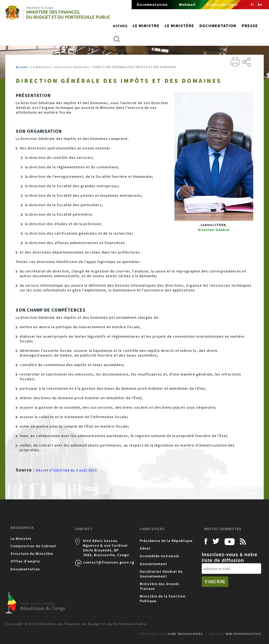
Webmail (187, 4)
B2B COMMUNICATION (244, 634)
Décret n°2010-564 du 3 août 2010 (66, 470)
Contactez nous (222, 4)
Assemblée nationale (159, 556)
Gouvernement (153, 564)
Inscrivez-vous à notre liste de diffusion (230, 557)
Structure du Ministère (32, 554)
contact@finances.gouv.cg (106, 562)
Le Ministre (21, 539)
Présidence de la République (166, 541)
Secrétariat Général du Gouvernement (161, 574)
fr (252, 4)
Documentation (152, 4)
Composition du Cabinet (33, 546)
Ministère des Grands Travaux (160, 586)
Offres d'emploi (25, 561)
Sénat (145, 548)
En (260, 4)
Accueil (120, 26)
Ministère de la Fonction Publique (163, 599)
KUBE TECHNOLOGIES (185, 634)
